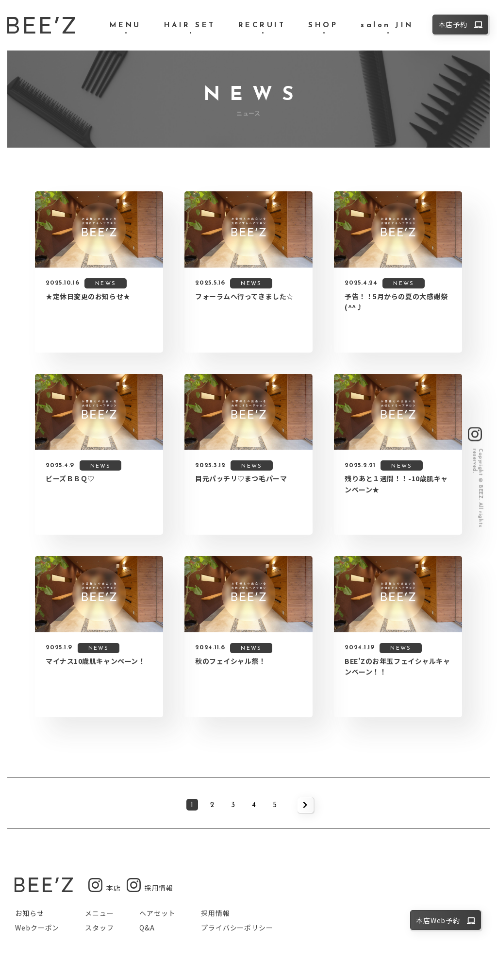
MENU (125, 25)
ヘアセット (157, 913)
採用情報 (215, 913)
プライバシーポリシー (237, 928)
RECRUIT (262, 25)
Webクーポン (37, 928)
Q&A (147, 928)
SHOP (323, 25)
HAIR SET (190, 25)
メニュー (99, 913)
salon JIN (387, 25)
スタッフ (99, 928)
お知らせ (29, 913)
